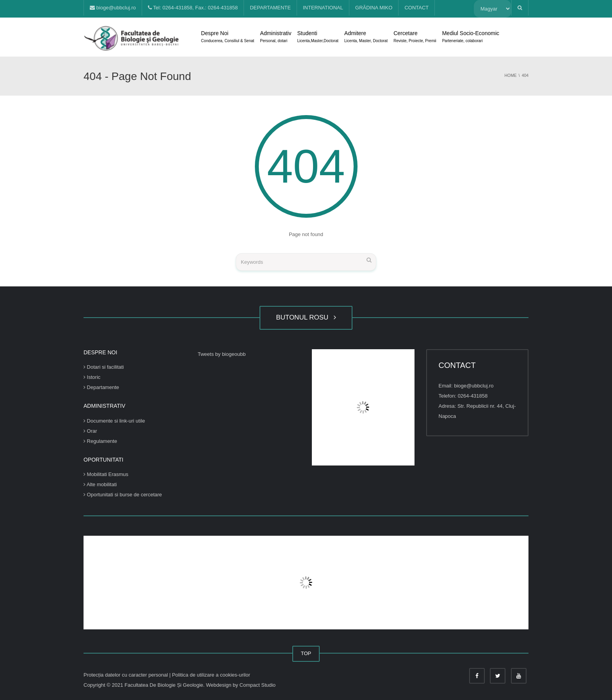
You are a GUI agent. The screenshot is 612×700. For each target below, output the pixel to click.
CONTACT (416, 8)
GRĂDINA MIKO (374, 8)
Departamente (101, 387)
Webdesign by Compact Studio (241, 685)
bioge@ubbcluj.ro (113, 8)
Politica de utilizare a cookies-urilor (211, 675)
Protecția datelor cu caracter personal (126, 675)
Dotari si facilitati (104, 367)
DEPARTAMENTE (270, 8)
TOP (306, 653)
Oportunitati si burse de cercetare (123, 495)
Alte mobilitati (100, 484)
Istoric (92, 377)
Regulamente (100, 441)
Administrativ (276, 37)
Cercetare (415, 37)
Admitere (366, 37)
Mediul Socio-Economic (471, 37)
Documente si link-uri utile (114, 421)
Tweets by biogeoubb (222, 354)
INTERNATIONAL (323, 8)
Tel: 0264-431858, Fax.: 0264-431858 (193, 8)
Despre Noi (228, 37)
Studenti (318, 37)
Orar (90, 431)
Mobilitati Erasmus (106, 474)
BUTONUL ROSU (306, 317)
